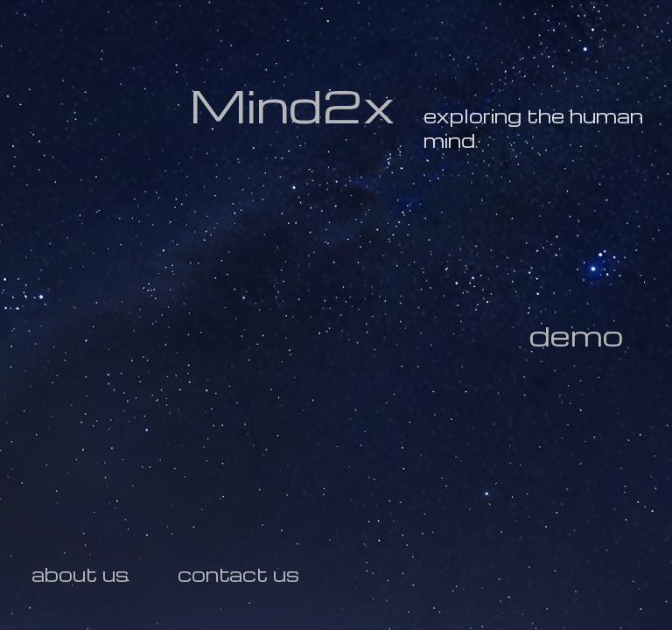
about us (80, 574)
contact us (238, 574)
